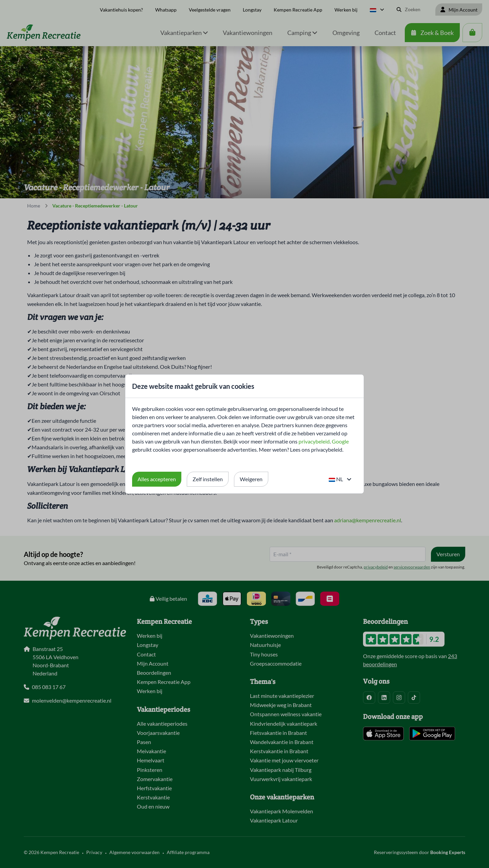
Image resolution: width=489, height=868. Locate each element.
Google (340, 441)
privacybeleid (314, 441)
